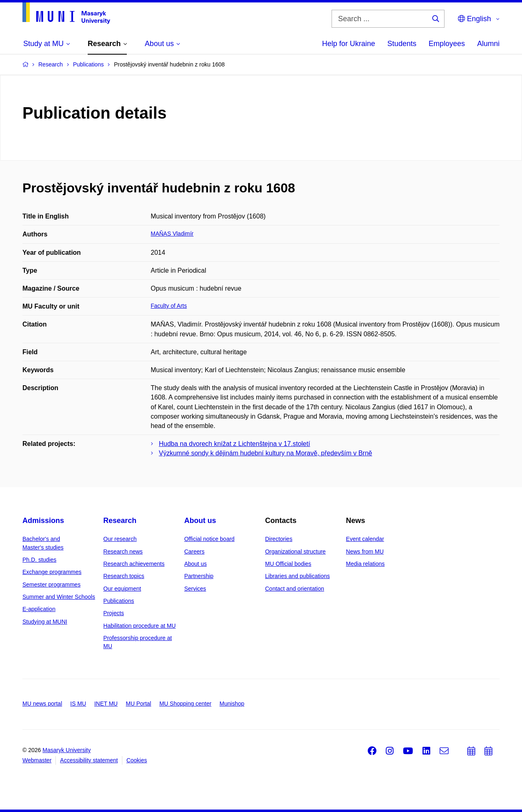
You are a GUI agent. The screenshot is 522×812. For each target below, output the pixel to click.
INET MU (106, 704)
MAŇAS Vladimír (172, 234)
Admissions (43, 521)
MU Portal (138, 704)
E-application (39, 609)
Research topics (124, 576)
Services (195, 589)
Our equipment (122, 589)
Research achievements (134, 564)
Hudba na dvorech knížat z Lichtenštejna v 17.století (235, 444)
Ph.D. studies (39, 560)
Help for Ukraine (349, 44)
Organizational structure (295, 552)
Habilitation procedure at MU (139, 626)
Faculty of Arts (169, 306)
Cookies (137, 760)
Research (120, 521)
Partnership (199, 576)
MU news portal (42, 704)
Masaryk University (66, 750)
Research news (123, 552)
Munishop (232, 704)
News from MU (365, 552)
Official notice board (209, 539)
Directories (279, 539)
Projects (114, 613)
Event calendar (365, 539)
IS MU (78, 704)
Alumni (488, 44)
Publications (119, 601)
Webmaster (37, 760)
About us (200, 521)
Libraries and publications (297, 576)
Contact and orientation (295, 589)
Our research (120, 539)
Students (402, 44)
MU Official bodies (288, 564)
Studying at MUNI (45, 622)
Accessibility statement (89, 760)
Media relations (365, 564)
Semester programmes (51, 585)
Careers (195, 552)
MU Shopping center (186, 704)
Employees (447, 44)
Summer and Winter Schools (59, 597)
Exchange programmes (52, 572)
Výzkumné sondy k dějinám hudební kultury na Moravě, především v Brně (266, 453)
